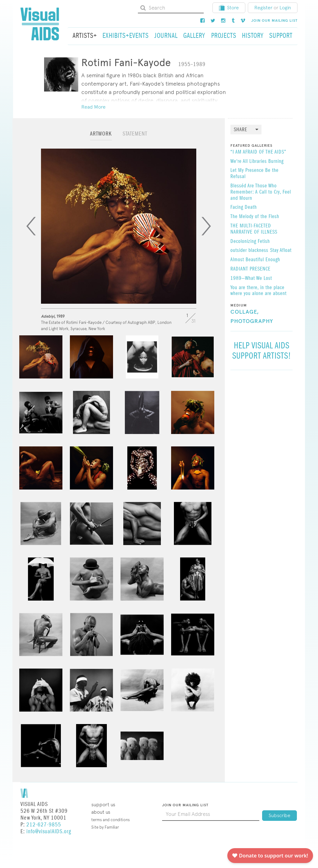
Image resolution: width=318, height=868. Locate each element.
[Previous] (31, 226)
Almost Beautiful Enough (255, 260)
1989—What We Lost (251, 279)
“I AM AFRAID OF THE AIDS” (258, 152)
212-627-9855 (44, 825)
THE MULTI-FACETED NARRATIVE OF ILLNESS (254, 229)
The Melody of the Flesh (255, 217)
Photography (252, 321)
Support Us (103, 805)
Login (285, 8)
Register (263, 8)
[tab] (101, 137)
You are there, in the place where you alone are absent (259, 291)
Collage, (245, 312)
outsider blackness (249, 251)
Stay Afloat (281, 251)
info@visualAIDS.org (49, 832)
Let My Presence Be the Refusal (254, 174)
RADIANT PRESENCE (250, 269)
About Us (101, 812)
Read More (93, 107)
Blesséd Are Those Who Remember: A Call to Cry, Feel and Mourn (261, 192)
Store (229, 8)
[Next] (206, 226)
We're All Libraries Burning (257, 162)
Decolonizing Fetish (250, 242)
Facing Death (244, 208)
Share (241, 130)
